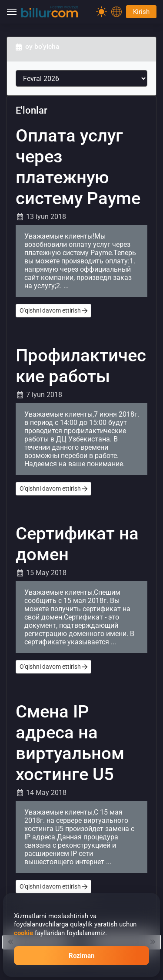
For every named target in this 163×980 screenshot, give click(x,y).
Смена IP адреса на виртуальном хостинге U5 (70, 743)
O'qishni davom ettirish (53, 310)
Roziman (81, 956)
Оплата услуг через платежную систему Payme (78, 167)
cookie (23, 933)
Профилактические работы (81, 366)
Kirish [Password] (141, 12)
